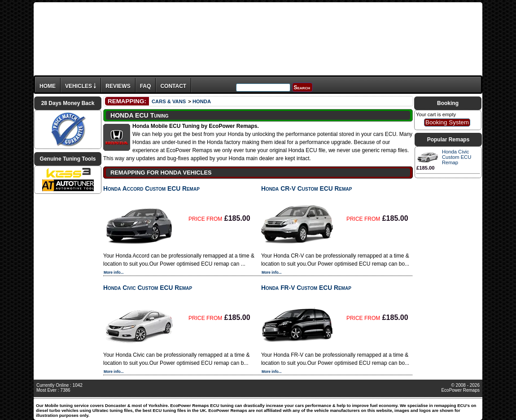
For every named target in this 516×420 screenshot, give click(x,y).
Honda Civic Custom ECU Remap (148, 288)
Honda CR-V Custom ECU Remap (306, 188)
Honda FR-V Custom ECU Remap (306, 288)
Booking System (447, 122)
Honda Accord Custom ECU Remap (151, 188)
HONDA (202, 101)
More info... (114, 272)
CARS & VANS (169, 101)
